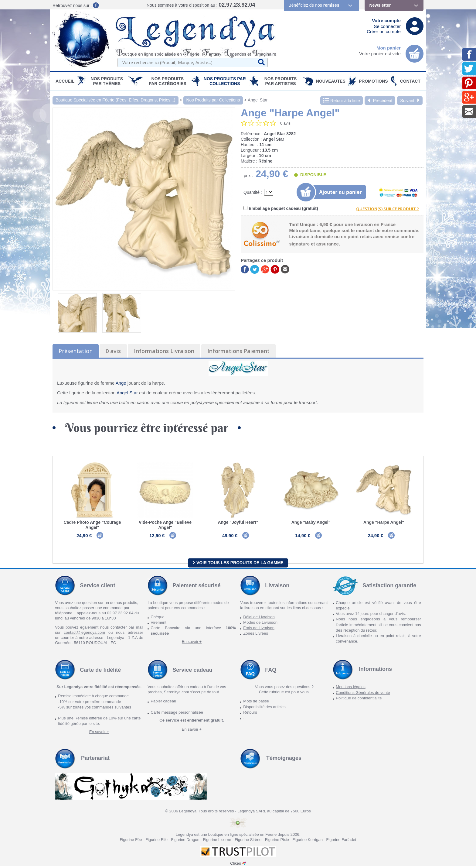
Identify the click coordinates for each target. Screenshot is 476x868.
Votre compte (386, 21)
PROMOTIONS (373, 81)
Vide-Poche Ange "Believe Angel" (165, 525)
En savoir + (192, 643)
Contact (410, 81)
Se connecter (387, 26)
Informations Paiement (238, 351)
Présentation (76, 351)
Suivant (410, 101)
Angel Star (258, 100)
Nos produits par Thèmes (107, 81)
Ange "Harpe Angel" (384, 522)
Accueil (65, 81)
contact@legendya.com (84, 634)
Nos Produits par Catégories (168, 81)
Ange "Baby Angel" (311, 522)
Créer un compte (384, 31)
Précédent (380, 101)
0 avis (113, 351)
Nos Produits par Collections (225, 81)
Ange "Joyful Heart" (238, 522)
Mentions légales (351, 689)
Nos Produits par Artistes (281, 81)
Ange (121, 383)
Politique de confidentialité (359, 700)
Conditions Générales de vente (363, 694)
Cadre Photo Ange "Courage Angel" (92, 525)
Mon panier (389, 48)
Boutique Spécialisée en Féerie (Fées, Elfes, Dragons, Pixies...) (116, 100)
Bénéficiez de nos (314, 5)
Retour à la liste (342, 101)
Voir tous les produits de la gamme (238, 564)
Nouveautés (331, 81)
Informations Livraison (164, 351)
